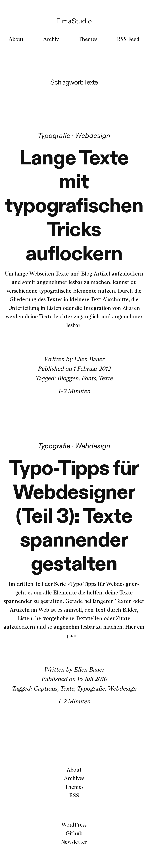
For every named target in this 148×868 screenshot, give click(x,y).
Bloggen (68, 378)
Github (74, 833)
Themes (74, 787)
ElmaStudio (74, 21)
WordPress (74, 825)
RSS (74, 795)
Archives (74, 778)
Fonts (88, 378)
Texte (106, 378)
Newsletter (74, 842)
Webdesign (93, 135)
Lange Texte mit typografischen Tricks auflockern (74, 205)
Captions (45, 688)
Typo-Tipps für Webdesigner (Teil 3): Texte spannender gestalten (74, 515)
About (74, 770)
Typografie (54, 135)
